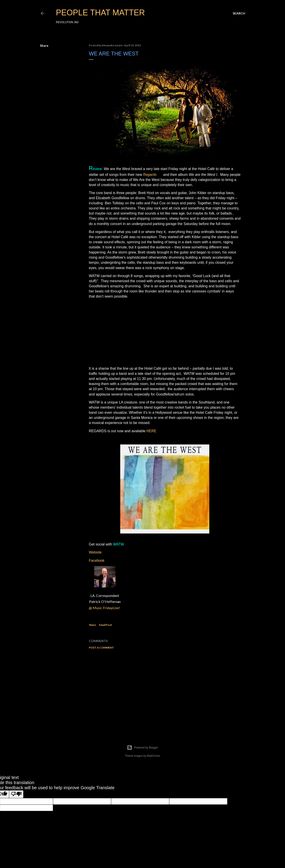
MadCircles (153, 756)
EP (160, 175)
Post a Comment (101, 648)
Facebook (97, 561)
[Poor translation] (16, 794)
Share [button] (44, 46)
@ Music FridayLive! (105, 608)
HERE (151, 431)
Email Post (106, 625)
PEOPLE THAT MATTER (100, 13)
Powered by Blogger (142, 748)
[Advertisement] (165, 692)
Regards (150, 175)
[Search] (239, 13)
